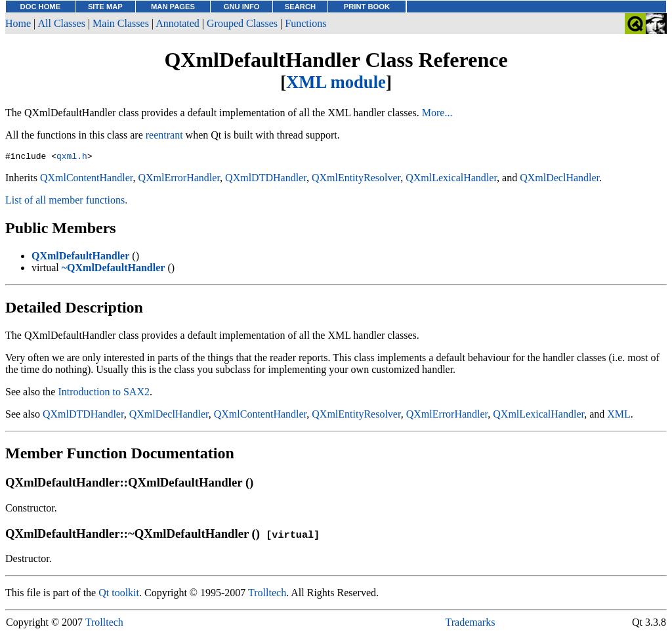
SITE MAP (105, 7)
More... (437, 113)
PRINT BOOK (367, 7)
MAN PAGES (173, 7)
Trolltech (267, 595)
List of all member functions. (66, 202)
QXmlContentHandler (87, 180)
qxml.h (72, 158)
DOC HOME (41, 7)
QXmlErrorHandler (179, 180)
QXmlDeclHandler (559, 180)
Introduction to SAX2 (104, 394)
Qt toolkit (119, 595)
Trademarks (471, 624)
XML (619, 416)
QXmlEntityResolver (356, 180)
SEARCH (300, 7)
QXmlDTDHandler (266, 180)
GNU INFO (242, 7)
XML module (336, 82)
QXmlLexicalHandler (451, 180)
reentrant (164, 135)
